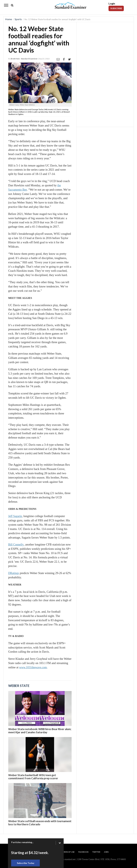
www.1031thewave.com (33, 667)
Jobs (106, 852)
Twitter (96, 852)
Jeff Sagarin (15, 516)
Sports (18, 19)
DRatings (14, 573)
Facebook (83, 852)
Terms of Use (68, 852)
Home (9, 19)
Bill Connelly (16, 545)
